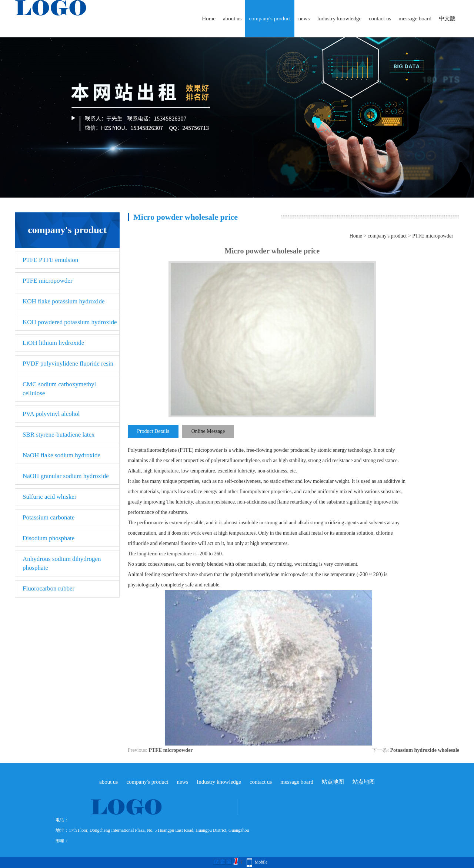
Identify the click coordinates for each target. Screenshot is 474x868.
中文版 (447, 18)
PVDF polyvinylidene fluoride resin (68, 364)
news (304, 18)
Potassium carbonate (49, 517)
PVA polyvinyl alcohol (51, 414)
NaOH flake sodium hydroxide (61, 455)
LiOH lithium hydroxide (53, 343)
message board (415, 18)
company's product (270, 18)
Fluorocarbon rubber (49, 588)
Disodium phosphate (49, 538)
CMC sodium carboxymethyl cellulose (59, 389)
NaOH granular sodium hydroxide (66, 476)
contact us (380, 18)
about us (232, 18)
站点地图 (333, 782)
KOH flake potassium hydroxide (64, 301)
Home (209, 18)
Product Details (153, 431)
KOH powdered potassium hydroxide (70, 322)
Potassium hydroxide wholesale (425, 750)
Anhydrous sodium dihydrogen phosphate (62, 563)
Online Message (208, 431)
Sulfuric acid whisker (49, 497)
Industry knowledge (339, 18)
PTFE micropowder (48, 281)
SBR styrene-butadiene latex (59, 435)
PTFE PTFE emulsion (50, 260)
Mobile (261, 862)
